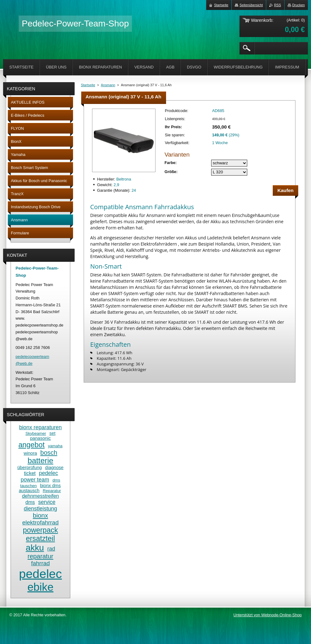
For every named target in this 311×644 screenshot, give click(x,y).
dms (30, 502)
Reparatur (52, 491)
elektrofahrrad (41, 522)
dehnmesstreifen (41, 496)
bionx (41, 515)
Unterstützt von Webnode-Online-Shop (267, 615)
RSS (277, 5)
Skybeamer (36, 433)
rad (51, 549)
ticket (30, 473)
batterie (41, 461)
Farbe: (171, 163)
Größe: (171, 172)
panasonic (40, 438)
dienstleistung (40, 509)
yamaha (55, 446)
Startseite (88, 85)
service (47, 502)
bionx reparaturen (40, 427)
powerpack (41, 530)
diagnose (54, 468)
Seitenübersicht (251, 5)
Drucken (299, 5)
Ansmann (108, 85)
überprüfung (30, 468)
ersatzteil (40, 538)
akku (35, 548)
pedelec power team (39, 476)
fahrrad (40, 563)
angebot (31, 445)
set (52, 433)
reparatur (41, 556)
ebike (40, 587)
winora (30, 453)
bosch (49, 453)
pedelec (40, 574)
